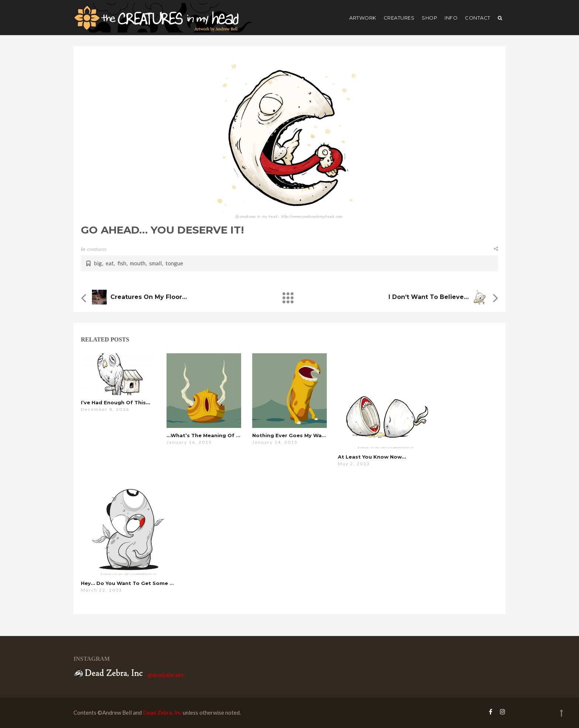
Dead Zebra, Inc (162, 712)
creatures (399, 18)
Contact (478, 18)
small (155, 263)
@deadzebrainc (166, 675)
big (98, 263)
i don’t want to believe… (429, 297)
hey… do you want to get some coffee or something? (156, 583)
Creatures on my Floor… (149, 297)
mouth (138, 263)
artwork (363, 18)
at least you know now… (372, 457)
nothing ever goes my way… (290, 435)
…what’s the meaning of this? (208, 435)
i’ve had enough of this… (115, 402)
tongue (174, 263)
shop (429, 18)
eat (110, 263)
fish (122, 263)
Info (451, 18)
